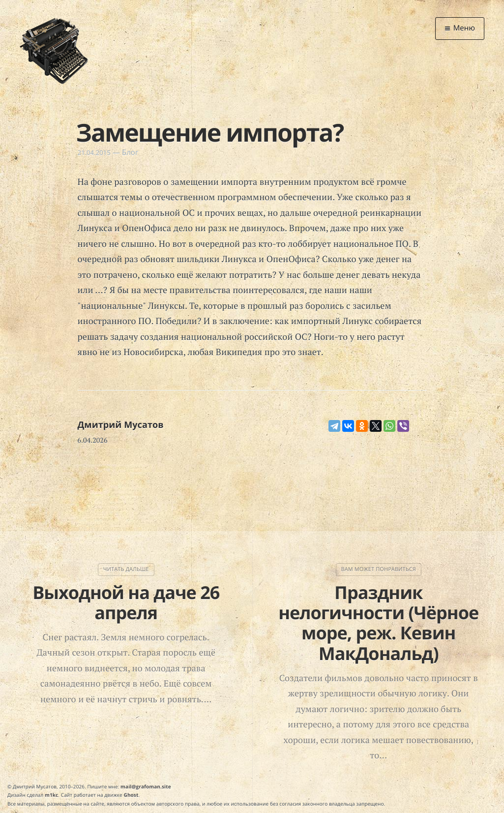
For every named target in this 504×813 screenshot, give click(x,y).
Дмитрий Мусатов (121, 425)
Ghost (131, 795)
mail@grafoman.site (146, 786)
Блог (130, 152)
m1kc (51, 795)
